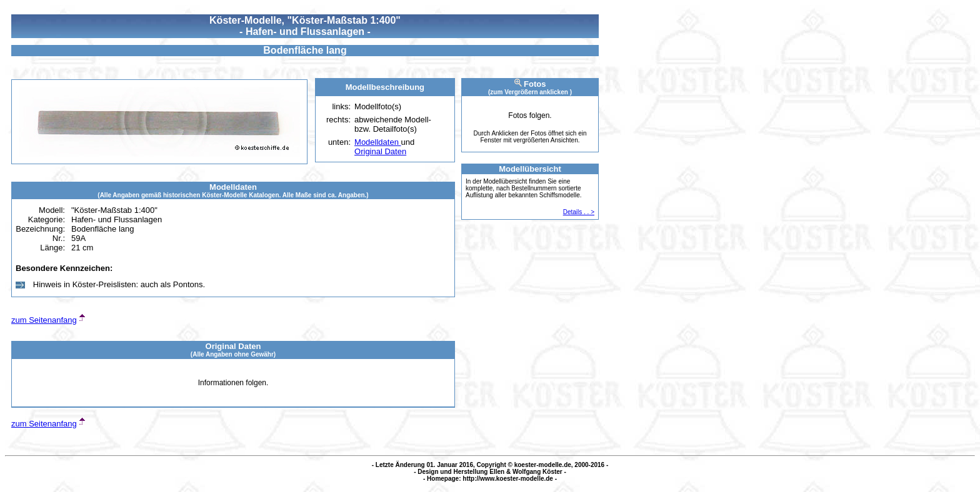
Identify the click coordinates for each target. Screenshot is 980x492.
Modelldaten (377, 142)
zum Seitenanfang (44, 320)
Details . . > (579, 212)
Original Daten (380, 151)
